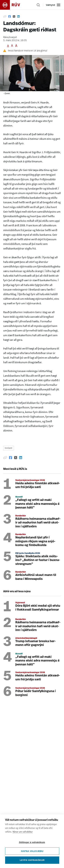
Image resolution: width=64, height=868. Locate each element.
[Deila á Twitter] (14, 16)
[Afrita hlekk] (5, 16)
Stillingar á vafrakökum (32, 842)
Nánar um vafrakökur (23, 832)
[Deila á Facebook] (10, 16)
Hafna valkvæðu (32, 851)
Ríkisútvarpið (10, 37)
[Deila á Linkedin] (18, 16)
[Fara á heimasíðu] (13, 5)
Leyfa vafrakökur (32, 860)
